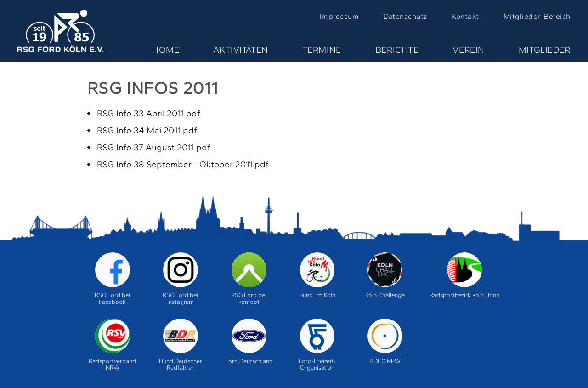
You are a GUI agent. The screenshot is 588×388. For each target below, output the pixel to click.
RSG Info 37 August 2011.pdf (154, 147)
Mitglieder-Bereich (537, 16)
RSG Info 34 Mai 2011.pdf (147, 130)
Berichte (397, 50)
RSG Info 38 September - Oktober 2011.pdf (183, 164)
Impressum (339, 16)
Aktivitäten (240, 50)
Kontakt (465, 16)
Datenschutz (405, 16)
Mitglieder (545, 50)
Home (166, 50)
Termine (322, 50)
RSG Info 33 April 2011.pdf (149, 113)
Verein (468, 50)
